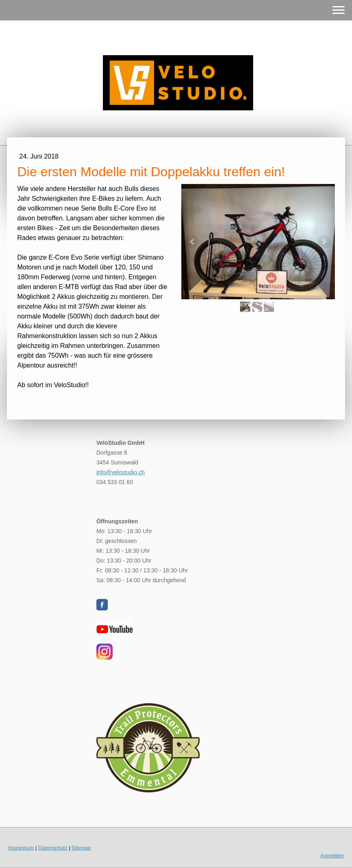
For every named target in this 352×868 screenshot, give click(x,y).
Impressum (21, 848)
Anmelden (332, 856)
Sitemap (81, 848)
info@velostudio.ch (121, 472)
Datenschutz (53, 848)
